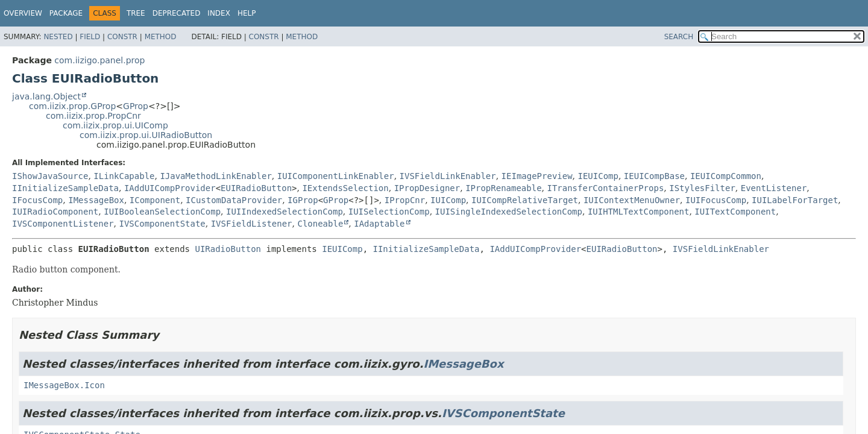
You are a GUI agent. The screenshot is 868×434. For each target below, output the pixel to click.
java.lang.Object (46, 96)
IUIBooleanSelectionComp (162, 212)
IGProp (303, 200)
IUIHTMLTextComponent (639, 212)
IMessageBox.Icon (64, 385)
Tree (136, 13)
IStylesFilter (702, 188)
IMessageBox (96, 200)
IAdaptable (379, 224)
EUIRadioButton (256, 188)
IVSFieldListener (252, 224)
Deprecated (177, 13)
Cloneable (320, 224)
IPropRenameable (503, 188)
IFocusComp (37, 200)
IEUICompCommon (726, 176)
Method (161, 37)
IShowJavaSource (50, 176)
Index (219, 13)
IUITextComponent (735, 212)
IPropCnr (405, 200)
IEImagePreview (537, 176)
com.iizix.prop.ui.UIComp (115, 125)
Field (90, 37)
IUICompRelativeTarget (525, 200)
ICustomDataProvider (234, 200)
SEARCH (679, 37)
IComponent (155, 200)
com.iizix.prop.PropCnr (93, 116)
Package (66, 13)
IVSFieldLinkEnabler (448, 176)
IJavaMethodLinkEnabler (215, 176)
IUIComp (448, 200)
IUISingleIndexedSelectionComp (509, 212)
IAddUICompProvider (170, 188)
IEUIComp (598, 176)
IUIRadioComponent (55, 212)
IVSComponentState (162, 224)
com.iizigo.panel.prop (99, 60)
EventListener (774, 188)
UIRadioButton (228, 249)
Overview (23, 13)
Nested (58, 37)
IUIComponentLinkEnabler (336, 176)
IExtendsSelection (345, 188)
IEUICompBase (654, 176)
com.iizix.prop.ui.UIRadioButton (146, 135)
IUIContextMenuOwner (632, 200)
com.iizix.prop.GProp (72, 106)
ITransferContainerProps (605, 188)
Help (247, 13)
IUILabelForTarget (795, 200)
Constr (122, 37)
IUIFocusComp (716, 200)
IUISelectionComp (389, 212)
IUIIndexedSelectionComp (285, 212)
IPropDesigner (427, 188)
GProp (136, 106)
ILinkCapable (124, 176)
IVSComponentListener (63, 224)
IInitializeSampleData (65, 188)
